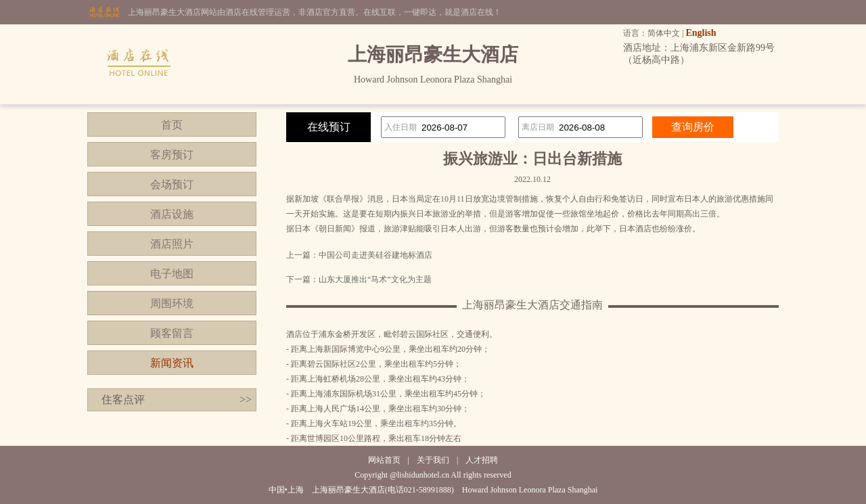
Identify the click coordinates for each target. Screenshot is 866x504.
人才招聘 (482, 460)
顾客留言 (172, 333)
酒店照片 (172, 244)
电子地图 (172, 274)
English (701, 33)
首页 (172, 125)
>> (246, 399)
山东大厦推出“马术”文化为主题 (375, 279)
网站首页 (384, 460)
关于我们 (433, 460)
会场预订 (172, 184)
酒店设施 (172, 214)
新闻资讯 (172, 363)
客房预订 (172, 155)
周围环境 (172, 303)
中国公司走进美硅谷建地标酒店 (375, 255)
